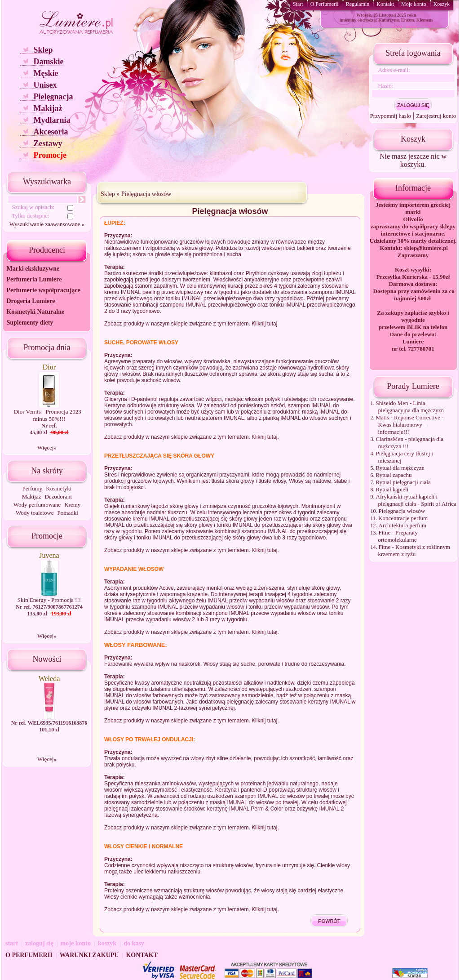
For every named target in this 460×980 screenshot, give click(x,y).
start (12, 943)
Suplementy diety (30, 323)
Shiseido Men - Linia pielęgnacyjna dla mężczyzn (410, 407)
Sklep (43, 50)
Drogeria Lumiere (31, 301)
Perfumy (33, 488)
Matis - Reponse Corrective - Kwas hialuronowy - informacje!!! (410, 425)
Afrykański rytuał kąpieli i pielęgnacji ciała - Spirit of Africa (416, 500)
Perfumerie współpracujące (43, 290)
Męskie (46, 73)
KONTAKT (142, 955)
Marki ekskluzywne (33, 269)
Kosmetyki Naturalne (35, 312)
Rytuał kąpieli (392, 489)
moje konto (76, 943)
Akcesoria (51, 132)
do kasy (134, 943)
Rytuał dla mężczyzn (400, 468)
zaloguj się (39, 943)
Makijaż (48, 108)
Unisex (45, 85)
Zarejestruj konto (436, 116)
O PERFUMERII (29, 955)
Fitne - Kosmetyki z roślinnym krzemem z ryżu (414, 550)
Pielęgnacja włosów (146, 194)
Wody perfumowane (37, 505)
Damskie (48, 62)
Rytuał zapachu (394, 475)
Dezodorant (58, 497)
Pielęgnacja (53, 97)
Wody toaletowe (35, 513)
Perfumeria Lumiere (34, 279)
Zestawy (48, 143)
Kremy (72, 505)
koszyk (107, 943)
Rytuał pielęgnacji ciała (403, 482)
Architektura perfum (402, 525)
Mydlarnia (52, 120)
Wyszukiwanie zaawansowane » (47, 224)
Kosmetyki (59, 488)
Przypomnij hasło (391, 116)
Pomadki (68, 513)
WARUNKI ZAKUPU (89, 955)
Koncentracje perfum (403, 518)
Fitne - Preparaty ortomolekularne (398, 536)
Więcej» (47, 448)
